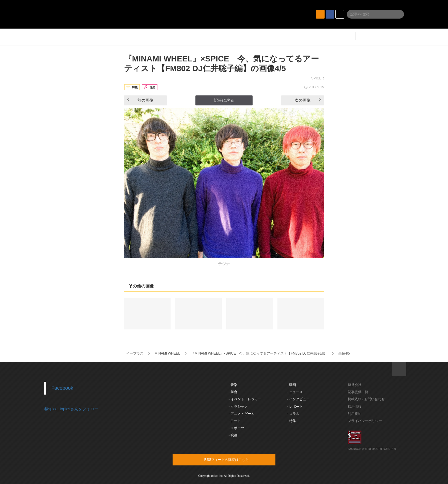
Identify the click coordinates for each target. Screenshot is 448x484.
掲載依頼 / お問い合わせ (366, 399)
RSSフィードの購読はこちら (235, 459)
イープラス (135, 353)
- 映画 (233, 435)
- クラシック (238, 407)
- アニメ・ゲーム (242, 414)
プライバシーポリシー (365, 421)
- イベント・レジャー (245, 399)
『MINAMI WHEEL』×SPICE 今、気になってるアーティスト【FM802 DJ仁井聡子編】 (259, 353)
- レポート (295, 407)
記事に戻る (224, 100)
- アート (235, 421)
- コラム (293, 414)
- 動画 (292, 385)
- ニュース (295, 392)
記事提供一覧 (358, 392)
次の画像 (308, 100)
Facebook (62, 388)
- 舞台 (233, 392)
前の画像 (140, 100)
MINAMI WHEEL (167, 353)
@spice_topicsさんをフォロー (71, 409)
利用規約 (355, 414)
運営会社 (355, 385)
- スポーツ (236, 428)
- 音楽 (233, 385)
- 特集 (292, 421)
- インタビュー (298, 399)
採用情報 (355, 407)
